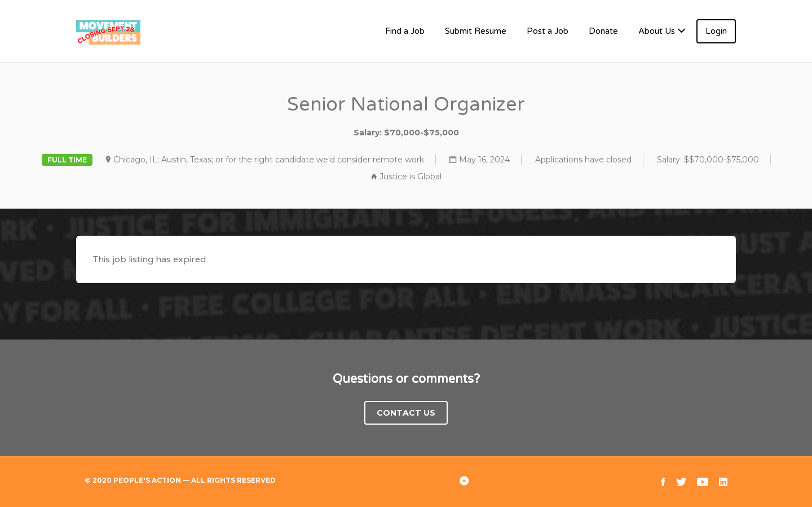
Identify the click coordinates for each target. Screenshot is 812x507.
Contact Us (406, 413)
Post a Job (548, 31)
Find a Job (405, 31)
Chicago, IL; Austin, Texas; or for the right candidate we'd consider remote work (269, 160)
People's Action (147, 480)
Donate (603, 31)
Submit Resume (476, 31)
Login (716, 31)
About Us (657, 31)
